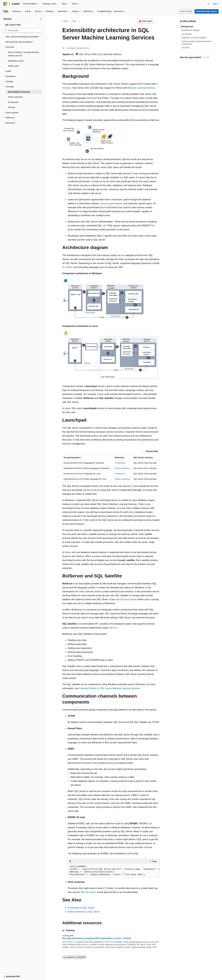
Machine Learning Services (142, 88)
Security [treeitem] (12, 107)
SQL (74, 21)
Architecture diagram (191, 30)
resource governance (111, 203)
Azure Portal (186, 11)
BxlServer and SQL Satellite (194, 38)
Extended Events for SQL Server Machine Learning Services (109, 688)
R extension (120, 463)
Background (187, 26)
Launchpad (186, 34)
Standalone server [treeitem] (16, 61)
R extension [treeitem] (13, 102)
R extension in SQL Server (81, 908)
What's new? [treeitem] (14, 66)
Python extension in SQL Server (84, 912)
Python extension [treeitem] (16, 97)
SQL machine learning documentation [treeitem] (22, 37)
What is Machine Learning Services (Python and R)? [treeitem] (23, 54)
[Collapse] (41, 19)
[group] (114, 871)
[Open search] (209, 4)
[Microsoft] (5, 4)
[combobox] (23, 25)
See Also (185, 48)
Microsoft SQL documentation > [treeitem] (20, 42)
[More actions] (157, 21)
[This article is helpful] (204, 57)
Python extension (122, 468)
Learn (65, 21)
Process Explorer (128, 599)
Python (69, 267)
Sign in (216, 4)
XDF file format (88, 892)
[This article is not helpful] (208, 57)
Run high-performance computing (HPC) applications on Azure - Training (97, 938)
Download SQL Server (207, 11)
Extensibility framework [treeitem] (19, 92)
